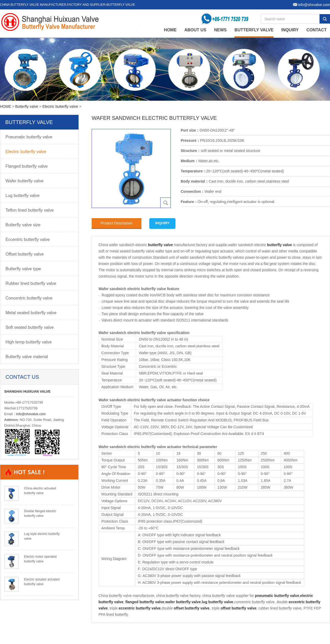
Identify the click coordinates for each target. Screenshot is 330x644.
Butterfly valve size (23, 225)
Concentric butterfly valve (29, 298)
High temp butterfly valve (29, 342)
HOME (5, 106)
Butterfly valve (254, 30)
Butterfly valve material (27, 357)
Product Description (117, 223)
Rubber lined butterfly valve (31, 283)
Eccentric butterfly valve (28, 239)
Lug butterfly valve (23, 196)
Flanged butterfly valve (27, 166)
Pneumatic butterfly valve (29, 137)
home (170, 30)
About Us (195, 30)
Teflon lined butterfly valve (30, 210)
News (220, 30)
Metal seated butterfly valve (31, 313)
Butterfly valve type (23, 269)
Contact (317, 30)
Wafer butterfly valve (24, 181)
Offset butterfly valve (25, 254)
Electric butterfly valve (60, 106)
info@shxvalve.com (31, 414)
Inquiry (290, 30)
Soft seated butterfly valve (30, 327)
